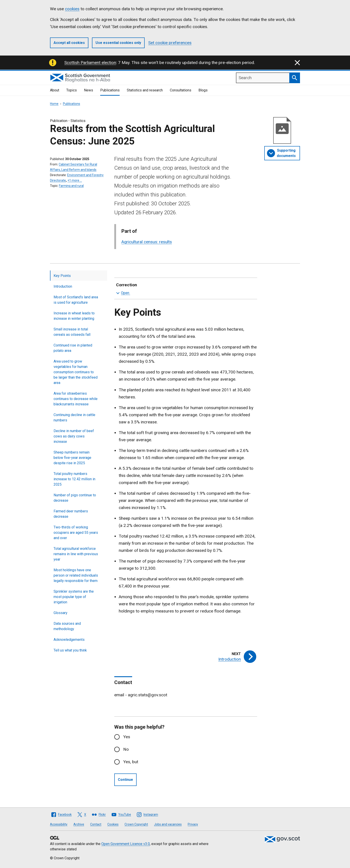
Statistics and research (145, 90)
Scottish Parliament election (90, 63)
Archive (79, 824)
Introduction (63, 286)
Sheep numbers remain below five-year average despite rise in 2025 (72, 458)
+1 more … (75, 180)
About (55, 90)
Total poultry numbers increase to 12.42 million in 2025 (74, 479)
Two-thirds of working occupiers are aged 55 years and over (76, 533)
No (126, 749)
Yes (127, 737)
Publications (110, 90)
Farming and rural (71, 186)
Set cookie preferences (170, 43)
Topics (72, 90)
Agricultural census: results (147, 242)
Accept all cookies (69, 43)
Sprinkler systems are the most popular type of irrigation (74, 597)
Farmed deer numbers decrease (71, 514)
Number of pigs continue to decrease (75, 498)
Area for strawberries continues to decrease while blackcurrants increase (76, 399)
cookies (72, 9)
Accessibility (59, 824)
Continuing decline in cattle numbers (74, 418)
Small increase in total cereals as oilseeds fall (72, 332)
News (89, 90)
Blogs (203, 90)
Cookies (113, 824)
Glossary (60, 613)
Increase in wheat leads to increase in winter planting (74, 316)
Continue (125, 780)
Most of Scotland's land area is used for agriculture (76, 300)
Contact (96, 824)
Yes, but (131, 762)
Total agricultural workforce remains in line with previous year (76, 554)
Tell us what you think (70, 650)
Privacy (193, 824)
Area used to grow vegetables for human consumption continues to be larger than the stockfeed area (76, 372)
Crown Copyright (136, 824)
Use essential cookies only (118, 43)
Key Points (62, 276)
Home (54, 104)
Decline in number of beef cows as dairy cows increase (74, 436)
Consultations (181, 90)
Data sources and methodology (67, 626)
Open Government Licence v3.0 (126, 844)
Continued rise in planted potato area (73, 348)
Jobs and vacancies (168, 824)
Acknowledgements (69, 640)
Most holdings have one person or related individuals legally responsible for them (76, 575)
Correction (185, 289)
